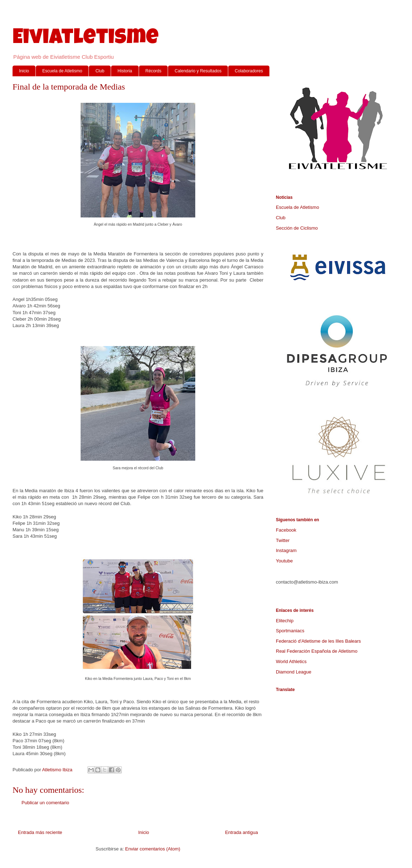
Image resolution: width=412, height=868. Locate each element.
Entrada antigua (241, 832)
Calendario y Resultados (198, 71)
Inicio (24, 71)
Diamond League (294, 672)
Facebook (286, 530)
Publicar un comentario (45, 803)
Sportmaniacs (290, 631)
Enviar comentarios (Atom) (153, 849)
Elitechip (285, 621)
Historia (125, 71)
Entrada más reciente (40, 832)
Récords (154, 71)
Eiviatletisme (86, 39)
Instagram (286, 550)
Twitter (283, 540)
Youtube (284, 561)
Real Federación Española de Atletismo (317, 651)
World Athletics (291, 661)
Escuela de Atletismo (62, 71)
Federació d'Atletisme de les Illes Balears (318, 641)
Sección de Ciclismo (297, 228)
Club (100, 71)
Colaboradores (249, 71)
